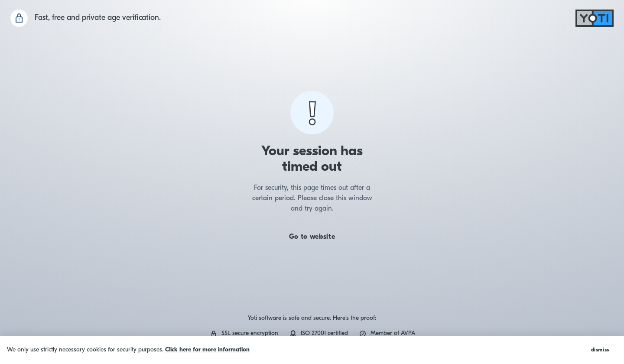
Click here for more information (207, 350)
